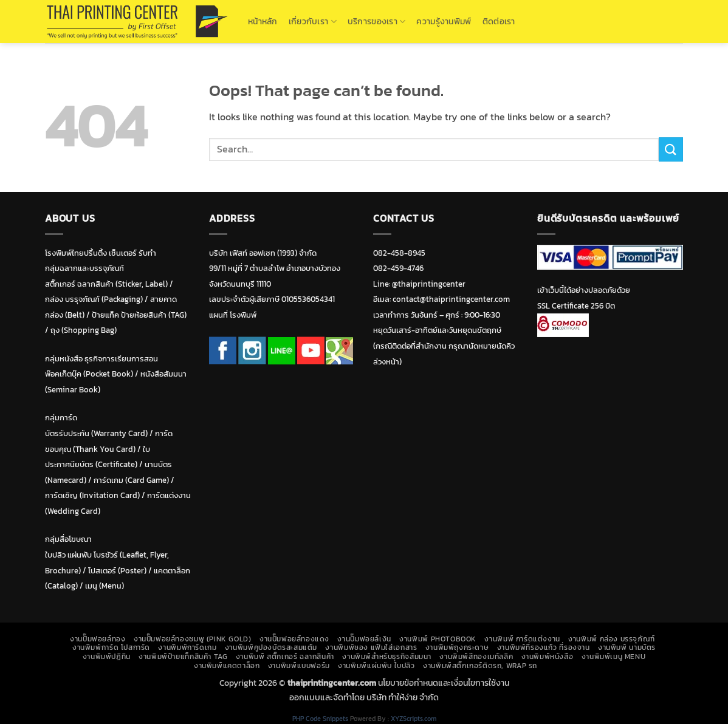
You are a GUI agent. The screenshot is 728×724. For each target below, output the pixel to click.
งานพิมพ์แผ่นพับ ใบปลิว (376, 666)
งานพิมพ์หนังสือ (548, 657)
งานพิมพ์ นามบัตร (627, 647)
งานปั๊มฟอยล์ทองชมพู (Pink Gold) (193, 639)
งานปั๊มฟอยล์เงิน (364, 639)
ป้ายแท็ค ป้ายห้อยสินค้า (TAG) (139, 315)
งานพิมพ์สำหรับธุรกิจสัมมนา (387, 657)
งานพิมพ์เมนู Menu (614, 657)
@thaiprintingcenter (429, 284)
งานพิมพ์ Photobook (438, 639)
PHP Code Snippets (320, 719)
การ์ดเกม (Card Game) (131, 480)
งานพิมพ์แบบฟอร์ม (299, 666)
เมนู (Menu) (105, 586)
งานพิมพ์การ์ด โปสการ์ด (111, 647)
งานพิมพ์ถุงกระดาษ (457, 647)
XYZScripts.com (414, 719)
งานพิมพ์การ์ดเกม (187, 647)
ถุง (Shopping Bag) (84, 330)
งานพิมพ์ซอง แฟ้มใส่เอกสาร (371, 647)
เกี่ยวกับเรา (313, 21)
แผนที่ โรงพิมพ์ (233, 315)
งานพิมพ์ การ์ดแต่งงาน (522, 639)
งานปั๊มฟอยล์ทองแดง (294, 639)
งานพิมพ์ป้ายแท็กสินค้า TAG (183, 657)
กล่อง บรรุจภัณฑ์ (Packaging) (94, 299)
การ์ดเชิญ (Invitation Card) (92, 495)
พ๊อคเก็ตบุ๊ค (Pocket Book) (89, 374)
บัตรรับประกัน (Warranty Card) (96, 433)
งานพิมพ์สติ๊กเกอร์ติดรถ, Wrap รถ (480, 666)
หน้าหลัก (263, 21)
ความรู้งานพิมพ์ (444, 21)
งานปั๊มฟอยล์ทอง (98, 639)
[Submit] (671, 149)
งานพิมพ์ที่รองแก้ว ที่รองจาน (544, 647)
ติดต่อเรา (499, 21)
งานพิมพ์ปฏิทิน (107, 657)
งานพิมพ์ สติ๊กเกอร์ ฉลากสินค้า (285, 657)
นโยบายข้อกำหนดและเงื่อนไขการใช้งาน (444, 683)
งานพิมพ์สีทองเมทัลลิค (476, 657)
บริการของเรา (377, 21)
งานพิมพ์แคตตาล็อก (227, 666)
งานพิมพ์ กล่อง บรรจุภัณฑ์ (612, 639)
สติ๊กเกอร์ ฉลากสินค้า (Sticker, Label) (106, 284)
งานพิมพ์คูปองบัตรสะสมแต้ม (271, 647)
